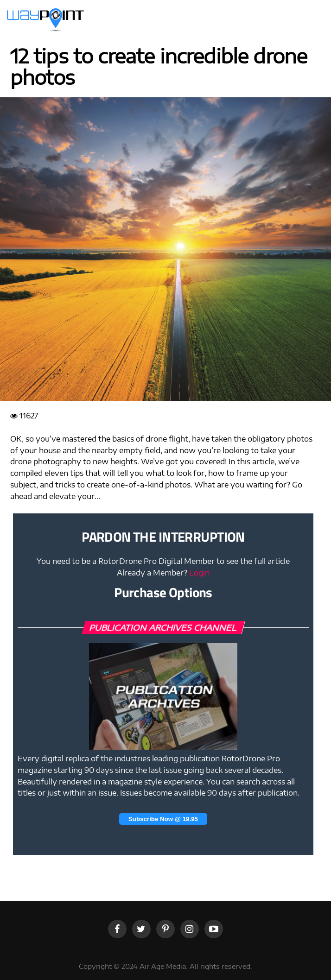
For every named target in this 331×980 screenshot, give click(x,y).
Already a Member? (163, 573)
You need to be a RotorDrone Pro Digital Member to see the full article (163, 561)
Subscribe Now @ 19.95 (163, 819)
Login (199, 573)
